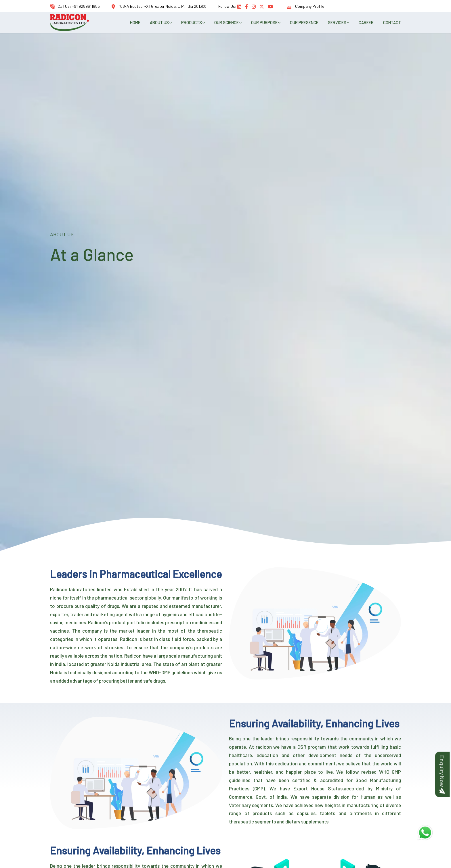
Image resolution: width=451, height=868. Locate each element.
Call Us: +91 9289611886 (79, 6)
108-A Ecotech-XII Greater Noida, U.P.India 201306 (162, 6)
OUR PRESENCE (304, 22)
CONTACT (392, 22)
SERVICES (337, 22)
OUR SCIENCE (227, 22)
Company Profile (309, 6)
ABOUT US (159, 22)
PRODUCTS (192, 22)
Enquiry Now (442, 775)
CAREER (366, 22)
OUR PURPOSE (264, 22)
